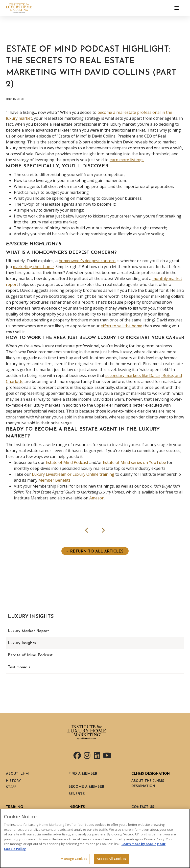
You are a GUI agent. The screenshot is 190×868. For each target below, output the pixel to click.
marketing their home (33, 267)
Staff (11, 787)
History (13, 780)
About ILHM (17, 774)
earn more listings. (127, 160)
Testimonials (19, 667)
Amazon (97, 498)
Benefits (77, 794)
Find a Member (83, 774)
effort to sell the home (121, 326)
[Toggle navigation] (177, 8)
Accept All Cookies (111, 859)
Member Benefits (54, 480)
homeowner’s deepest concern (87, 261)
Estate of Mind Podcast (67, 462)
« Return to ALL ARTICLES (95, 552)
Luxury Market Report (28, 631)
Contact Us (143, 807)
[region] (95, 838)
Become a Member (86, 787)
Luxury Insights (22, 643)
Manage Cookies (74, 859)
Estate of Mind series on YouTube (134, 462)
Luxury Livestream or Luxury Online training (73, 474)
